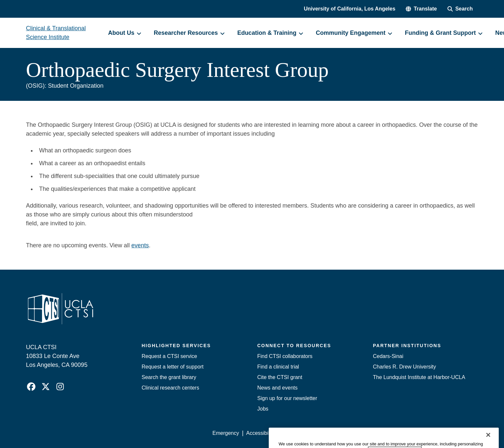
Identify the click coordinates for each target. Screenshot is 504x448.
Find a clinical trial (278, 367)
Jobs (263, 409)
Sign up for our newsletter (287, 398)
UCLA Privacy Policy (306, 433)
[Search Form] (460, 9)
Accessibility (260, 433)
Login (416, 433)
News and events (277, 388)
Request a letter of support (173, 367)
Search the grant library (169, 377)
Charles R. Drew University (404, 367)
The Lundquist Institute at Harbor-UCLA (419, 377)
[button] (421, 9)
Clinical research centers (170, 388)
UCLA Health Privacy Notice (370, 433)
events (140, 245)
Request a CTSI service (169, 356)
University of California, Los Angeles (350, 9)
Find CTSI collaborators (285, 356)
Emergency (226, 433)
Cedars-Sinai (388, 356)
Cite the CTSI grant (280, 377)
